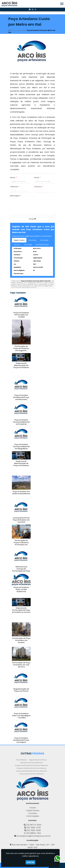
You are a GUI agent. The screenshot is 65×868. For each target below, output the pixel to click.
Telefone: (15, 187)
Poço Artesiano (22, 760)
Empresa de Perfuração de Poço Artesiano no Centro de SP (21, 611)
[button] (62, 4)
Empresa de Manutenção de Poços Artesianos (32, 765)
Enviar (32, 219)
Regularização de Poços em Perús (21, 690)
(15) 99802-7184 (34, 833)
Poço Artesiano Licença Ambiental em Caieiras (21, 422)
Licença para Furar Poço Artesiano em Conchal (21, 520)
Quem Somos (33, 811)
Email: (37, 178)
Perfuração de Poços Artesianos (32, 763)
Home (33, 808)
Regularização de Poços (38, 760)
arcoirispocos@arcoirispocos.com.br (34, 836)
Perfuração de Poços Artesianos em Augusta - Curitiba (21, 349)
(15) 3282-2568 (34, 830)
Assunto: (39, 187)
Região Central (19, 240)
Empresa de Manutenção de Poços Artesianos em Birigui (21, 464)
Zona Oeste (44, 240)
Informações (33, 816)
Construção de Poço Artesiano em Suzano (21, 640)
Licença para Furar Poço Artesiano (32, 774)
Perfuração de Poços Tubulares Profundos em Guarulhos (21, 544)
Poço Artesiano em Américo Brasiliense (21, 493)
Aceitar (30, 862)
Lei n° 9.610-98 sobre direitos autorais (24, 287)
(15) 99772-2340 (34, 825)
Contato (33, 813)
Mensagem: (16, 196)
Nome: (13, 178)
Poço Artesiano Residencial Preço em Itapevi (21, 740)
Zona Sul (17, 245)
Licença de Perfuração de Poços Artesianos (32, 771)
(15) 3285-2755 (34, 828)
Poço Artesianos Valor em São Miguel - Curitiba (21, 716)
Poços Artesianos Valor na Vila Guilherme (21, 589)
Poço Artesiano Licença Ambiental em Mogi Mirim (21, 446)
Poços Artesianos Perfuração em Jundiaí (21, 315)
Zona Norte (32, 240)
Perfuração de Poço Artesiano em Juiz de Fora (21, 665)
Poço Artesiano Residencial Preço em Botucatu (21, 397)
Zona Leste (28, 245)
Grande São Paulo (42, 245)
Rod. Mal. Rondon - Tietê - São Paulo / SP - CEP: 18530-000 (33, 846)
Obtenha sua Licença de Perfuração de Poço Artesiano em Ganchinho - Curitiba (21, 572)
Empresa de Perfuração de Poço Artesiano (32, 768)
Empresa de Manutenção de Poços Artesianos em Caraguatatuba (21, 366)
